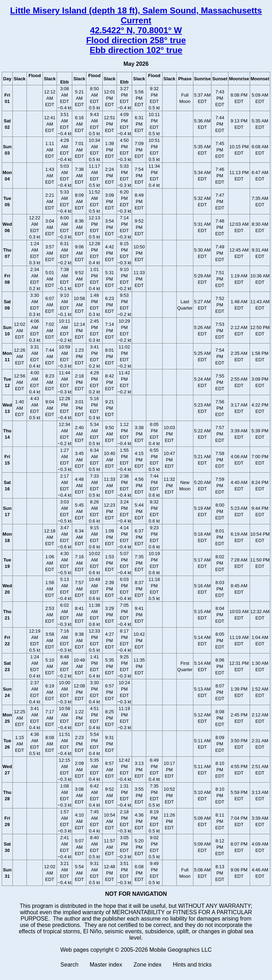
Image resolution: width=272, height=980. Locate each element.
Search (70, 965)
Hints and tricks (192, 965)
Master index (106, 965)
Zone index (148, 965)
